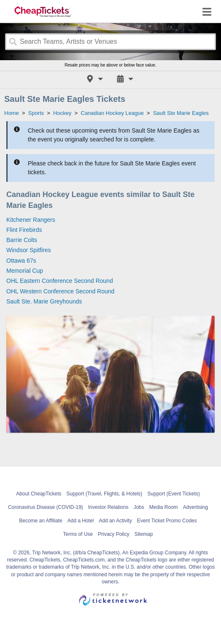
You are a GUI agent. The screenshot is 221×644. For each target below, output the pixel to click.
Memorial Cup (25, 271)
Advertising (196, 507)
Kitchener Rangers (31, 220)
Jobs (139, 507)
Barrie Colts (22, 240)
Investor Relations (108, 507)
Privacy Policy (113, 534)
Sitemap (144, 534)
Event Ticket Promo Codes (167, 521)
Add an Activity (116, 521)
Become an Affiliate (41, 521)
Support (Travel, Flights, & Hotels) (104, 494)
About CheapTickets (39, 494)
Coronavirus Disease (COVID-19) (45, 507)
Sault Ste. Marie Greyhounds (44, 301)
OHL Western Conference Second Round (60, 291)
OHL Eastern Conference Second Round (60, 281)
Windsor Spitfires (29, 250)
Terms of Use (78, 534)
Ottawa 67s (21, 261)
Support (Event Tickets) (174, 494)
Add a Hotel (81, 521)
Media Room (164, 507)
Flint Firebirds (24, 230)
